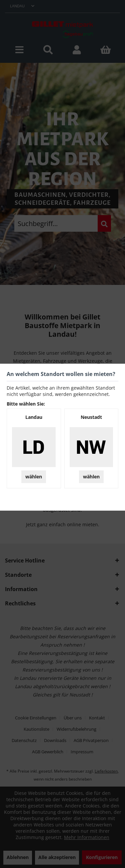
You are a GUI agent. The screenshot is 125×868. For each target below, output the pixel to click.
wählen (34, 477)
